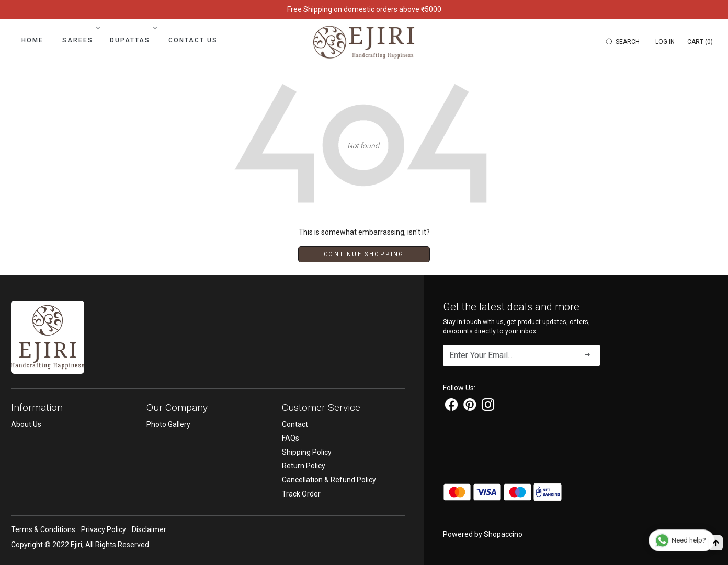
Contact (295, 424)
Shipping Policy (307, 452)
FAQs (291, 438)
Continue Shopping (364, 254)
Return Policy (304, 466)
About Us (26, 424)
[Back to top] (716, 543)
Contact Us (193, 40)
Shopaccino (503, 534)
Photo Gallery (168, 424)
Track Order (301, 494)
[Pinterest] (470, 407)
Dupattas (132, 40)
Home (32, 40)
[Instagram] (488, 407)
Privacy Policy (104, 529)
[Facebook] (451, 407)
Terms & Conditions (43, 529)
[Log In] (665, 42)
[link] (624, 42)
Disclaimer (149, 529)
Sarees (80, 40)
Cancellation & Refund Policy (329, 480)
